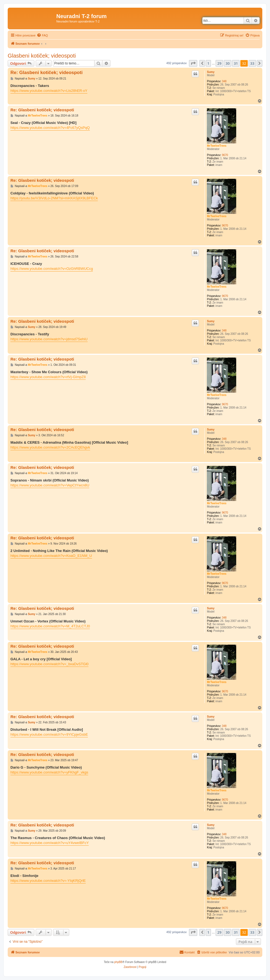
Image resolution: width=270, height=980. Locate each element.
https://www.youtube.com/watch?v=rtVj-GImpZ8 (48, 377)
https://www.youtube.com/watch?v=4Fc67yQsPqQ (50, 128)
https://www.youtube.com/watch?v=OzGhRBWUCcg (52, 269)
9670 (225, 155)
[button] (193, 63)
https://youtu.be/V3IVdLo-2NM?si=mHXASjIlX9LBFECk (54, 198)
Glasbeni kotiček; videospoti (42, 56)
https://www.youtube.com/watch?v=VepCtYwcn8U (50, 485)
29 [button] (219, 63)
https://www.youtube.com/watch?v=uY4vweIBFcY (50, 843)
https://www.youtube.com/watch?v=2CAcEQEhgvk (50, 447)
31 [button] (236, 63)
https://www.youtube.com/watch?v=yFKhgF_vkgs (49, 772)
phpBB (118, 962)
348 (224, 81)
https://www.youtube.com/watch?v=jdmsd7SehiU (49, 339)
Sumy (211, 72)
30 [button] (228, 63)
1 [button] (208, 63)
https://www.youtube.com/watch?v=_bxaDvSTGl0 (49, 664)
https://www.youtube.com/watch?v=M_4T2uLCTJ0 (50, 626)
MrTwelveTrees (217, 146)
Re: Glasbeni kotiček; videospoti (47, 73)
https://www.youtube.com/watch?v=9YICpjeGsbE (49, 734)
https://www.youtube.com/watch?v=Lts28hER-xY (49, 91)
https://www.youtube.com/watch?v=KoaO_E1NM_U (51, 556)
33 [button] (252, 63)
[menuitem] (42, 35)
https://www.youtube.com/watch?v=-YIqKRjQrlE (48, 881)
